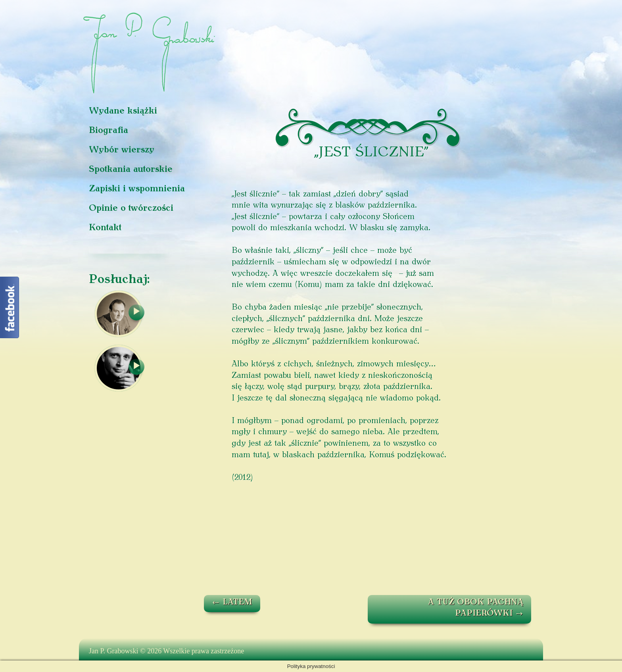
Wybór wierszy (122, 150)
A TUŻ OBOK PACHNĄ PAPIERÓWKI (476, 608)
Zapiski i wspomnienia (137, 189)
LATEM (232, 603)
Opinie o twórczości (131, 209)
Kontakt (105, 228)
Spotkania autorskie (131, 170)
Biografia (108, 131)
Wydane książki (123, 111)
